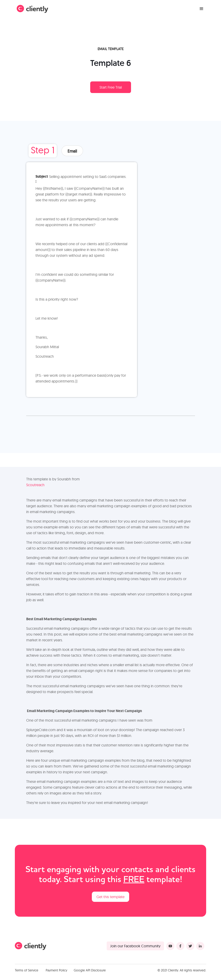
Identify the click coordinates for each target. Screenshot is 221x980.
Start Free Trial (111, 87)
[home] (32, 9)
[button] (202, 9)
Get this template (110, 897)
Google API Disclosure (90, 970)
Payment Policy (56, 970)
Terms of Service (27, 970)
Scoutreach (35, 485)
